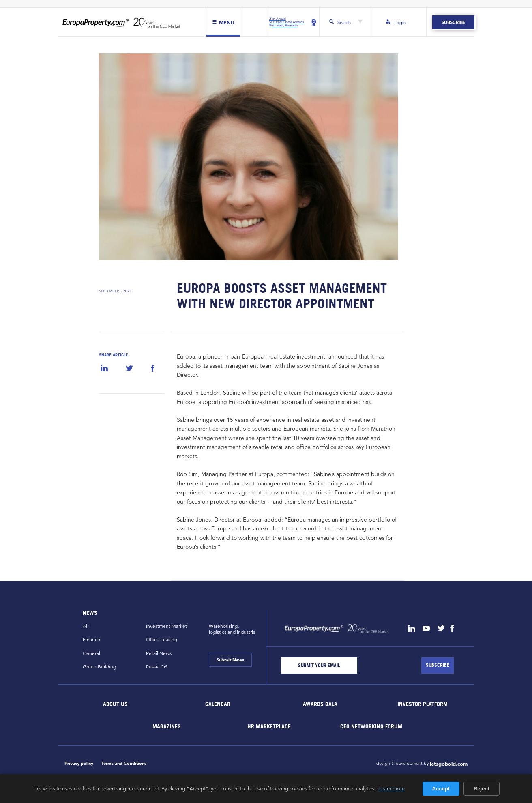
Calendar (218, 703)
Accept (441, 789)
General (91, 653)
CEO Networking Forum (371, 726)
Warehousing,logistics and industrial (233, 629)
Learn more (391, 788)
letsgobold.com (449, 764)
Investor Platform (423, 703)
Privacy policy (79, 763)
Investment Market (166, 626)
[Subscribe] (438, 666)
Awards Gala (320, 703)
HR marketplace (269, 726)
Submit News (230, 660)
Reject (482, 789)
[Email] (319, 666)
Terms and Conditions (124, 763)
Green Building (99, 667)
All (86, 626)
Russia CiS (157, 667)
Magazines (167, 726)
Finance (91, 639)
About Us (116, 703)
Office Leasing (162, 639)
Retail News (159, 653)
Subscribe (453, 22)
